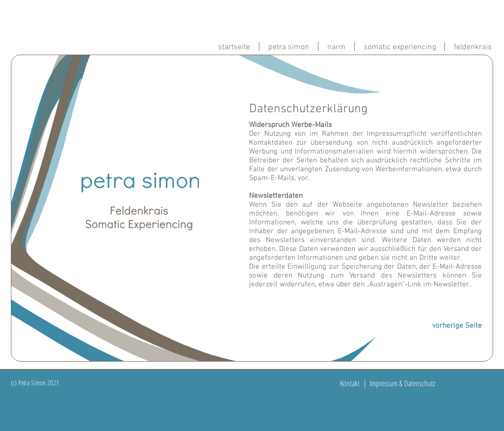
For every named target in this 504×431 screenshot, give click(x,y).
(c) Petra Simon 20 (32, 383)
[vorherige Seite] (455, 326)
